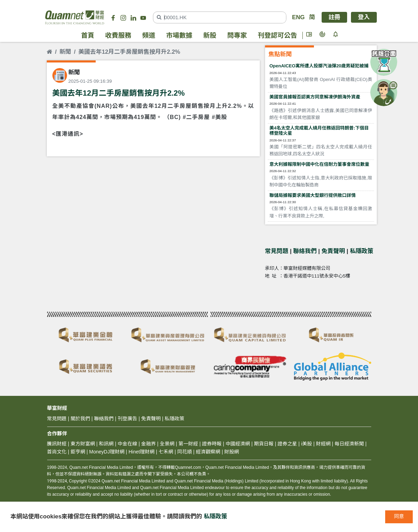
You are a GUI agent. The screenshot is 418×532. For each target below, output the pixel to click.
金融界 (148, 444)
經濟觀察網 (208, 452)
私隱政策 (362, 251)
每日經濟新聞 (349, 444)
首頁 (88, 35)
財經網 (323, 444)
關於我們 (80, 419)
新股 (210, 35)
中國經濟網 (238, 444)
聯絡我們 (305, 251)
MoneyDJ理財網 (107, 452)
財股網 (232, 452)
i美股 (306, 444)
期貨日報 (264, 444)
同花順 (184, 452)
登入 (364, 17)
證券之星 (287, 444)
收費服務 (118, 35)
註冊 (335, 17)
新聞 (65, 52)
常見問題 (277, 251)
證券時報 (212, 444)
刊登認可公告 (277, 35)
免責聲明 (333, 251)
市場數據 (179, 35)
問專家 (237, 35)
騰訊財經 (57, 444)
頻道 (149, 35)
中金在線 (127, 444)
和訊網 (106, 444)
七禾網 (166, 452)
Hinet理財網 (142, 452)
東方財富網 (83, 444)
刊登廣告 (127, 419)
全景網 (167, 444)
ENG (298, 17)
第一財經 (188, 444)
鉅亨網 (78, 452)
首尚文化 (57, 452)
